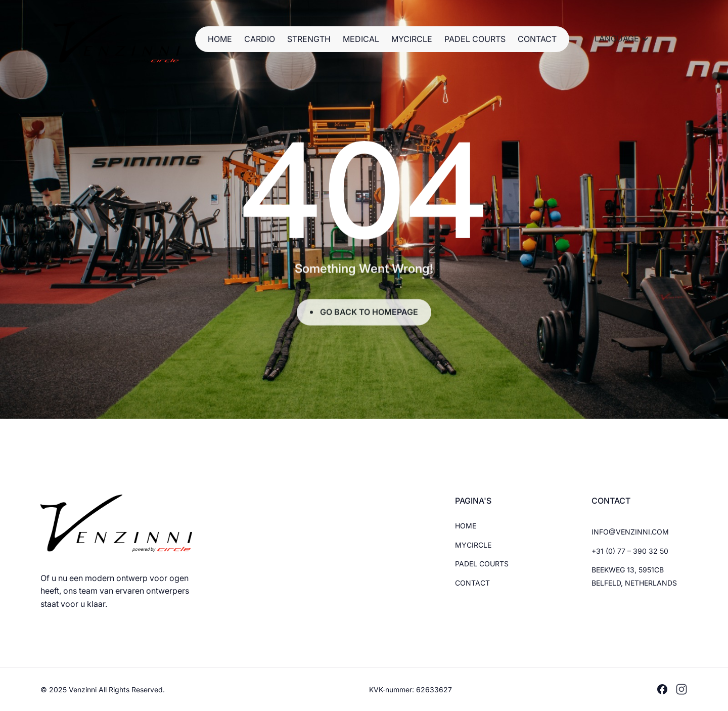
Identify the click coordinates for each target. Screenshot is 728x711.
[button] (622, 39)
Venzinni (84, 690)
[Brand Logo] (117, 39)
